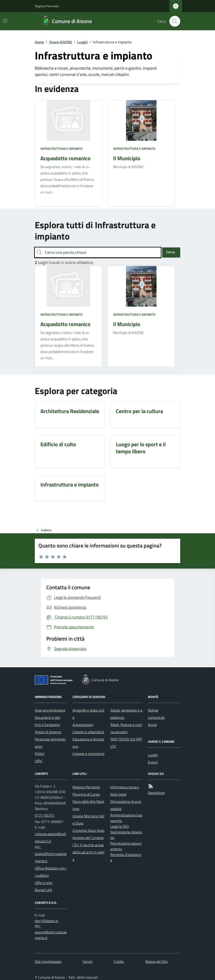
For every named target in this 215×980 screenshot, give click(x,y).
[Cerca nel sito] (173, 21)
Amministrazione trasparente (126, 818)
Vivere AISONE (61, 42)
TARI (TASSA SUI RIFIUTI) (126, 743)
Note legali (118, 794)
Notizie (153, 710)
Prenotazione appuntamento (126, 846)
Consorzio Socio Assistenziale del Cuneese (88, 834)
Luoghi (82, 42)
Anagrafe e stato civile (88, 714)
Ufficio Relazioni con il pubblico (51, 872)
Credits (119, 961)
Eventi (153, 762)
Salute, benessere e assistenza (126, 714)
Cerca (171, 252)
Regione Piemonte (47, 6)
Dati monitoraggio (48, 961)
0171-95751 (45, 815)
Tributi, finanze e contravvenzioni (126, 728)
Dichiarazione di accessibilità (126, 805)
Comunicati (156, 717)
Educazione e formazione (88, 743)
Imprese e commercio (88, 754)
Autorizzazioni (83, 725)
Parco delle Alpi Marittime (88, 805)
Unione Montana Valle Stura (88, 820)
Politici (40, 754)
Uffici (39, 761)
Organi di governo (48, 732)
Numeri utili (43, 890)
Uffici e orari (44, 883)
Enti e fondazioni (47, 725)
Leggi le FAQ (120, 826)
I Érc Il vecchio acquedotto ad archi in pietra (89, 852)
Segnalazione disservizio (126, 835)
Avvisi (152, 725)
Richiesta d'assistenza (126, 857)
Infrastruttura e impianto (62, 149)
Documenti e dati (48, 717)
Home (39, 42)
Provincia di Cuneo (86, 794)
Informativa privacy (125, 787)
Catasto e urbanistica (88, 732)
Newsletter (156, 793)
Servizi (88, 961)
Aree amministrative (50, 710)
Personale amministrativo (50, 743)
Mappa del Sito (156, 961)
